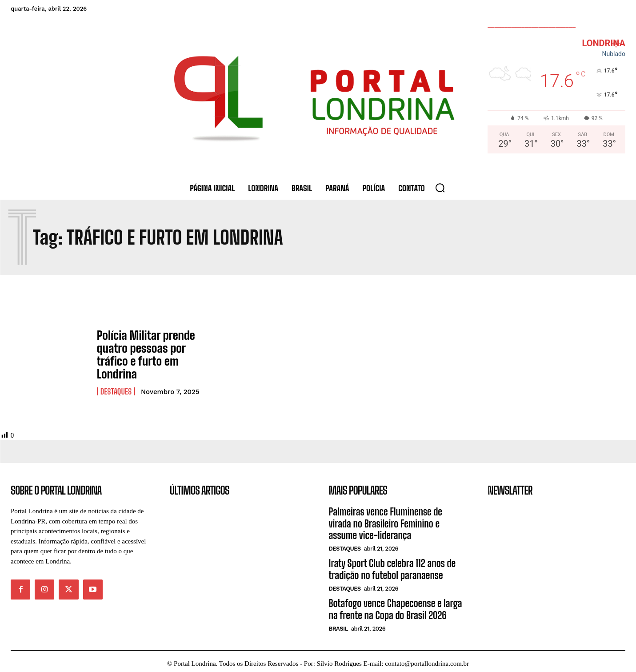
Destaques (116, 387)
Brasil (338, 624)
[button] (440, 188)
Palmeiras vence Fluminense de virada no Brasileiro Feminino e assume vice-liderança (386, 519)
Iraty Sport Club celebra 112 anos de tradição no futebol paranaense (392, 565)
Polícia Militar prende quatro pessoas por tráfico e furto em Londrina (142, 352)
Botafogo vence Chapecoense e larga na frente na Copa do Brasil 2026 (396, 605)
